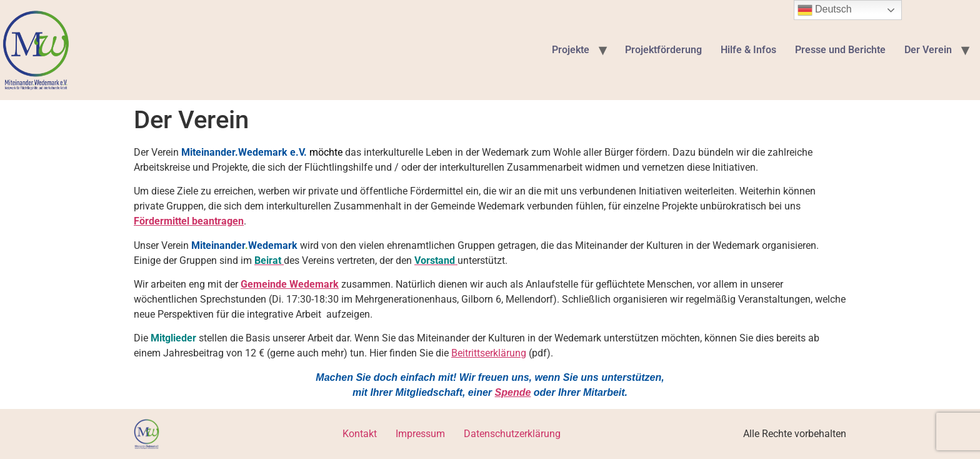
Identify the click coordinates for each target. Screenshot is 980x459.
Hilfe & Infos (748, 50)
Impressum (420, 434)
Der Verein (928, 50)
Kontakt (360, 434)
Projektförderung (663, 50)
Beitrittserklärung (489, 353)
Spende (513, 392)
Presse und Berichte (840, 50)
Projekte (571, 50)
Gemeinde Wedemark (290, 284)
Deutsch (825, 10)
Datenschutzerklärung (512, 434)
